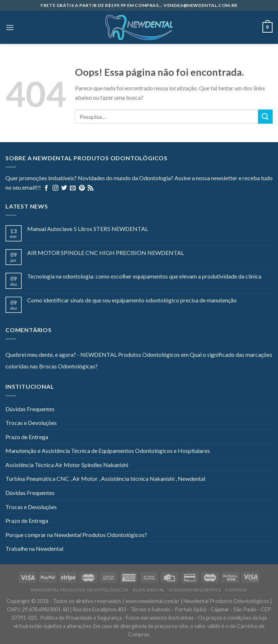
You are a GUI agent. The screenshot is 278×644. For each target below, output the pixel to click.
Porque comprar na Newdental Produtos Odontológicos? (76, 535)
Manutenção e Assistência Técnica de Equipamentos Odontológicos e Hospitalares (108, 451)
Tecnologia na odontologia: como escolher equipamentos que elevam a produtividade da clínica (144, 276)
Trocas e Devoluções (31, 423)
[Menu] (10, 27)
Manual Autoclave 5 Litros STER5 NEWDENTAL (88, 229)
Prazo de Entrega (27, 437)
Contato (236, 590)
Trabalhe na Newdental (34, 548)
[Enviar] (265, 117)
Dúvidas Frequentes (30, 409)
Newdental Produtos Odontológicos (80, 590)
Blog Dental (149, 590)
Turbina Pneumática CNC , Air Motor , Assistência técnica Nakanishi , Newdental (105, 478)
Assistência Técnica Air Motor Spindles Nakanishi (67, 465)
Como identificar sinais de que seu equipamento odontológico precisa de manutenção (132, 300)
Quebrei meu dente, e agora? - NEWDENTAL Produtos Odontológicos (93, 354)
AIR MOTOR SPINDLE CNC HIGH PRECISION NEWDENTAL (106, 253)
